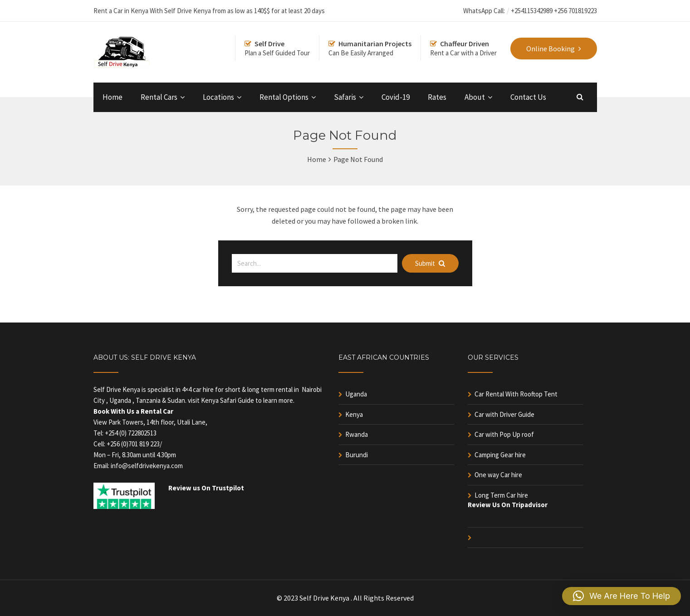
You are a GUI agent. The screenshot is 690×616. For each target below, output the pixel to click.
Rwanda (357, 434)
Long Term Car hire (501, 495)
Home (113, 97)
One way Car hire (498, 475)
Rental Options (284, 97)
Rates (437, 97)
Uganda (120, 400)
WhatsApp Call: (484, 11)
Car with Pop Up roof (504, 434)
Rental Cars (159, 97)
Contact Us (528, 97)
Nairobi (312, 389)
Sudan (176, 400)
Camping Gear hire (500, 455)
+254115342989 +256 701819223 (554, 11)
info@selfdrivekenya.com (147, 466)
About (475, 97)
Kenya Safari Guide (228, 400)
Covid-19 (396, 97)
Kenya (354, 414)
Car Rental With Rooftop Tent (516, 394)
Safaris (345, 97)
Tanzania (148, 400)
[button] (621, 596)
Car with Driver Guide (504, 414)
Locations (218, 97)
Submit (430, 263)
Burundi (357, 455)
